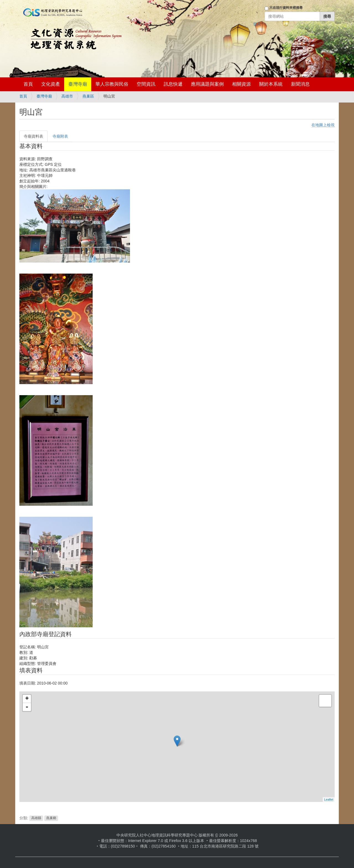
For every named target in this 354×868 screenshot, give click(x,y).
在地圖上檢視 (323, 125)
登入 (257, 24)
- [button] (27, 707)
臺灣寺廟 (78, 84)
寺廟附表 (60, 136)
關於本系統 (271, 84)
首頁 (28, 84)
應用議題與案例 (207, 84)
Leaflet (329, 799)
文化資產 (51, 84)
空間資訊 (146, 84)
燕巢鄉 (51, 818)
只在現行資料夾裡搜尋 (286, 8)
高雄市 (67, 96)
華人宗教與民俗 (112, 84)
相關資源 (241, 84)
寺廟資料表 (33, 136)
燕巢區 (88, 96)
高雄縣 (36, 818)
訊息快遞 (173, 84)
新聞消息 (300, 84)
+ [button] (27, 699)
